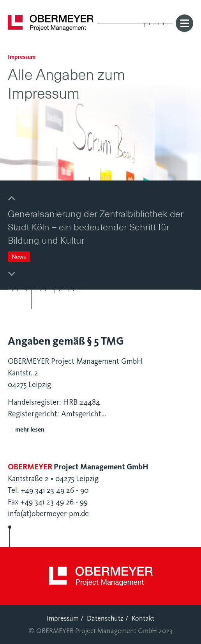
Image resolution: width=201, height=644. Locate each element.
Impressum (63, 618)
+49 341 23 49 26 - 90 (55, 490)
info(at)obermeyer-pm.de (48, 514)
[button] (12, 199)
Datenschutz (105, 618)
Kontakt (143, 618)
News (19, 257)
